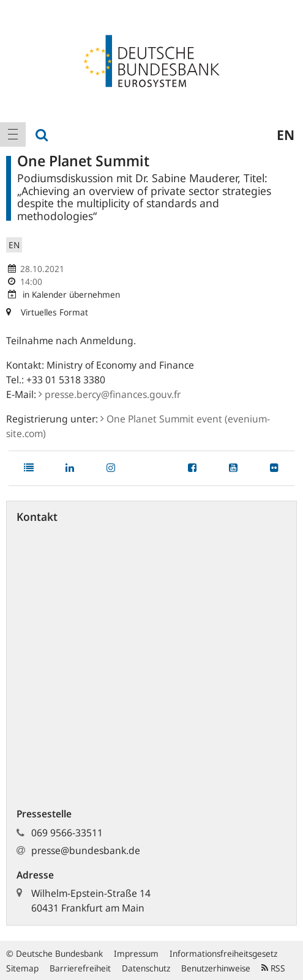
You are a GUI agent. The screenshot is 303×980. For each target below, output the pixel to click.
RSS (273, 968)
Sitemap (22, 968)
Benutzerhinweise (216, 968)
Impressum (136, 953)
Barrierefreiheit (80, 968)
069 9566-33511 (67, 833)
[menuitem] (13, 134)
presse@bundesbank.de (86, 850)
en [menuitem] (286, 134)
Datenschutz (146, 968)
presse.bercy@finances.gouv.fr (110, 394)
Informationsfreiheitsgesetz (223, 953)
